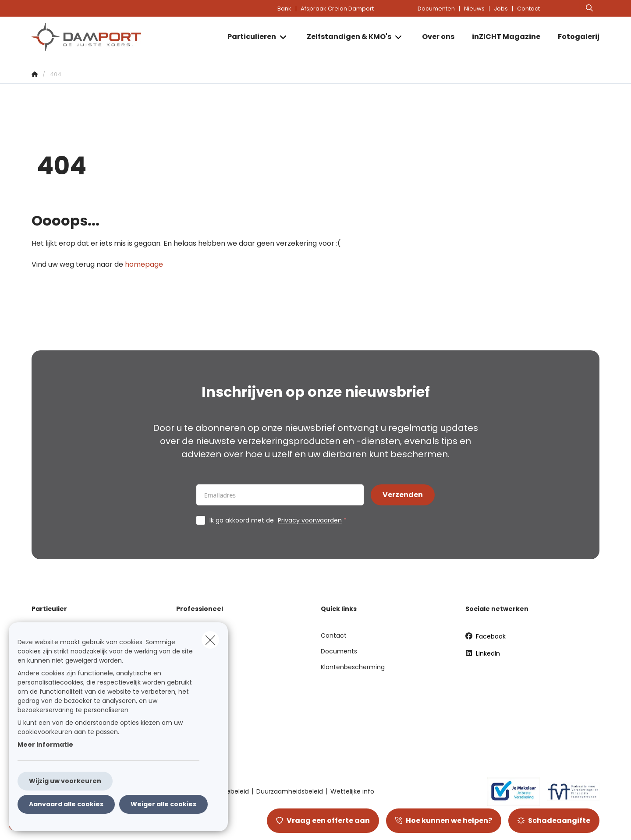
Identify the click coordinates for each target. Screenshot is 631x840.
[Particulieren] (248, 37)
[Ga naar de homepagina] (119, 37)
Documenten (436, 9)
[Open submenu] (284, 37)
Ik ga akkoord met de (280, 520)
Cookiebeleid (229, 791)
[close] (210, 640)
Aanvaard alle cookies (66, 804)
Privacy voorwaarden (310, 520)
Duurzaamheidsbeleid (290, 791)
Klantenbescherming (353, 667)
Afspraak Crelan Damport (337, 9)
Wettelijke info (352, 791)
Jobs (501, 9)
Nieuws (474, 9)
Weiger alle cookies (163, 804)
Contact (528, 9)
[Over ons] (438, 37)
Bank (284, 9)
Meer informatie (45, 745)
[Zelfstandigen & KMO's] (346, 37)
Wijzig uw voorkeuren (65, 781)
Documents (339, 651)
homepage (144, 264)
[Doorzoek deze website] (589, 8)
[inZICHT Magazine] (506, 37)
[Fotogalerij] (574, 37)
